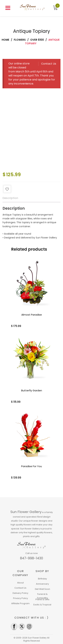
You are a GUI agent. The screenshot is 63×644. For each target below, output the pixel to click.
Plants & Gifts (42, 599)
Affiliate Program (20, 603)
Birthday (42, 579)
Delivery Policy (20, 593)
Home (5, 40)
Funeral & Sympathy (42, 596)
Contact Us (49, 64)
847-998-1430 (32, 558)
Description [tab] (10, 198)
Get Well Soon (42, 589)
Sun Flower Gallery (26, 512)
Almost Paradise (32, 315)
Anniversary (42, 584)
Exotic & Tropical (42, 605)
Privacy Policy (20, 598)
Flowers (20, 40)
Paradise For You (32, 466)
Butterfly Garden (32, 390)
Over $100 (37, 40)
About (20, 583)
